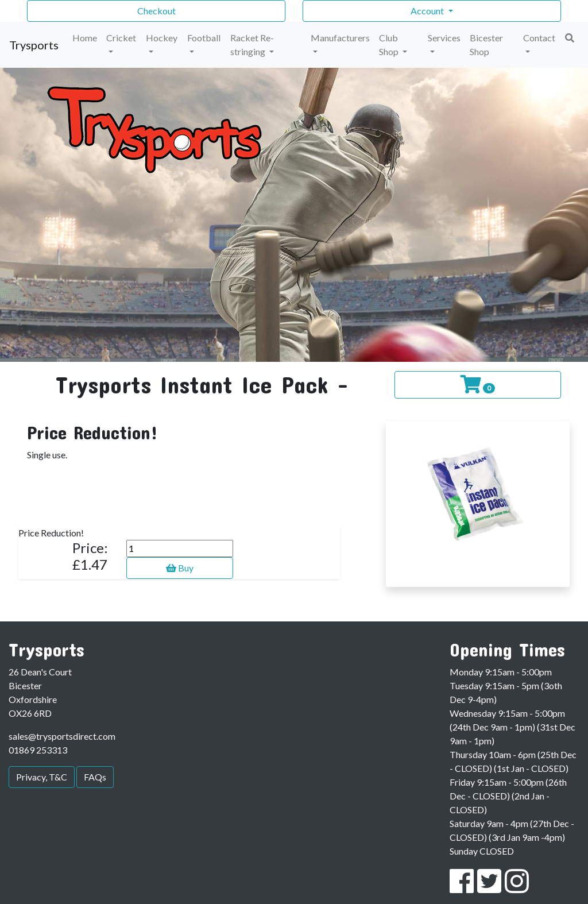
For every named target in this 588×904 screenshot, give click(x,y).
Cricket (121, 38)
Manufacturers (340, 38)
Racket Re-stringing (252, 45)
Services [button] (444, 38)
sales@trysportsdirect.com (62, 736)
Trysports (34, 45)
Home (85, 38)
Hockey (162, 38)
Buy (180, 568)
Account (428, 11)
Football (204, 38)
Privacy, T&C (42, 777)
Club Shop (390, 45)
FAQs (95, 777)
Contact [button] (539, 38)
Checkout (156, 11)
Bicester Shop (486, 45)
